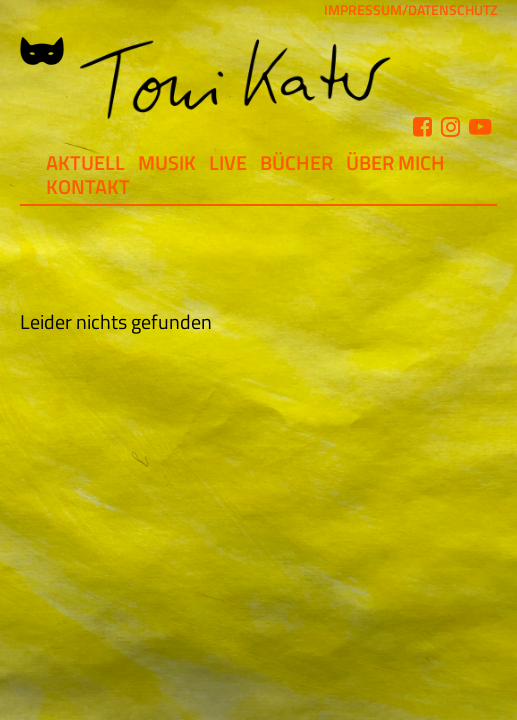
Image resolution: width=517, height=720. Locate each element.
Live (228, 162)
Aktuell (85, 162)
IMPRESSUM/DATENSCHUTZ (410, 10)
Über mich (395, 162)
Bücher (296, 162)
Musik (167, 162)
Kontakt (88, 186)
